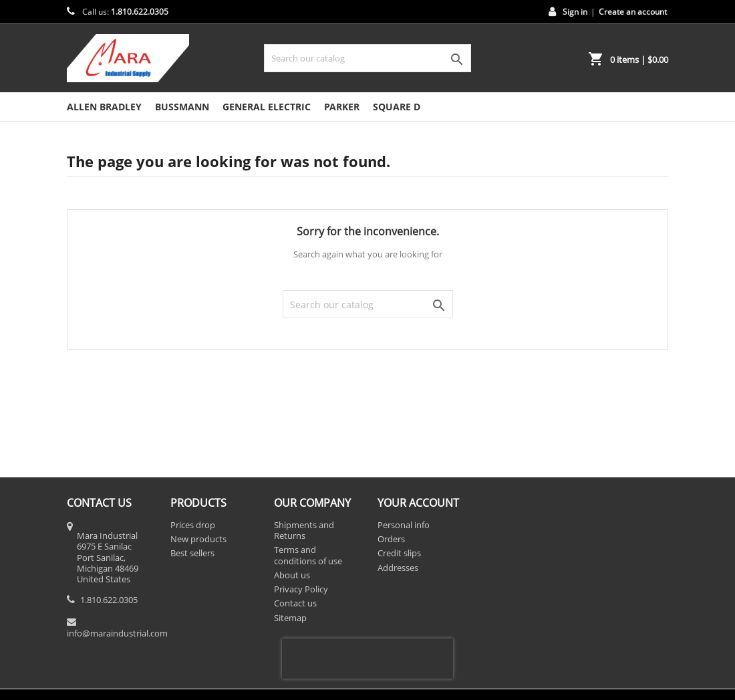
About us (292, 575)
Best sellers (192, 553)
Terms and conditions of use (308, 555)
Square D (397, 107)
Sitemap (290, 618)
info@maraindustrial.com (117, 633)
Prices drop (193, 525)
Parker (342, 107)
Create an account (633, 12)
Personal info (404, 525)
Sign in (575, 12)
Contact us (295, 603)
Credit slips (399, 553)
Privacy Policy (301, 589)
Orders (391, 539)
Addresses (398, 568)
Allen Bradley (104, 107)
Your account (418, 503)
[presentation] (367, 659)
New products (198, 539)
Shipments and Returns (304, 530)
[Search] (367, 58)
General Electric (267, 107)
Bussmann (182, 107)
